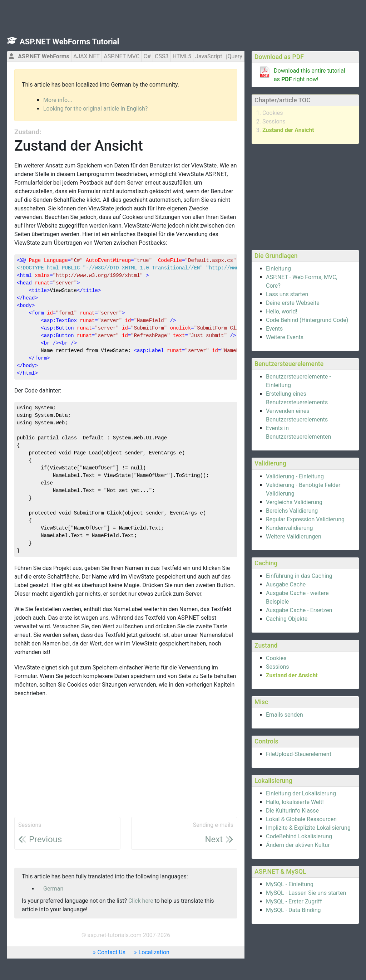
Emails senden (285, 715)
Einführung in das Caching (299, 576)
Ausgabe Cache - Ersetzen (299, 610)
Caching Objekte (287, 619)
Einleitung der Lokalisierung (301, 793)
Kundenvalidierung (289, 528)
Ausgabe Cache (286, 584)
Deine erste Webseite (293, 303)
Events (274, 329)
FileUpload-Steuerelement (299, 754)
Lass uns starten (287, 294)
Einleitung (278, 269)
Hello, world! (282, 311)
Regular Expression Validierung (305, 519)
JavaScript (209, 56)
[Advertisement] (305, 196)
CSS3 (162, 56)
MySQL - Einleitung (290, 884)
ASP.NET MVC (122, 56)
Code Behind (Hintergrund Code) (307, 320)
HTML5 (182, 56)
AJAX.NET (86, 56)
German (53, 889)
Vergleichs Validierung (294, 502)
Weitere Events (285, 337)
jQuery (234, 56)
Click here (141, 901)
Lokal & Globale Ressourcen (301, 819)
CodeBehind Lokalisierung (299, 836)
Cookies (273, 113)
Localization (154, 952)
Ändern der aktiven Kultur (298, 845)
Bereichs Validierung (292, 511)
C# (147, 56)
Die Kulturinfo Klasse (292, 811)
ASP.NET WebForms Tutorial (69, 42)
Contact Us (112, 952)
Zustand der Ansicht (288, 130)
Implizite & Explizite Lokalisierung (308, 828)
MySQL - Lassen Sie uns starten (306, 893)
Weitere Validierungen (294, 537)
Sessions (274, 121)
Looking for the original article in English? (95, 109)
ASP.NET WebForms (44, 56)
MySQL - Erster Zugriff (294, 901)
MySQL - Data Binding (293, 910)
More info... (58, 100)
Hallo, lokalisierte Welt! (295, 802)
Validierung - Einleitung (295, 476)
